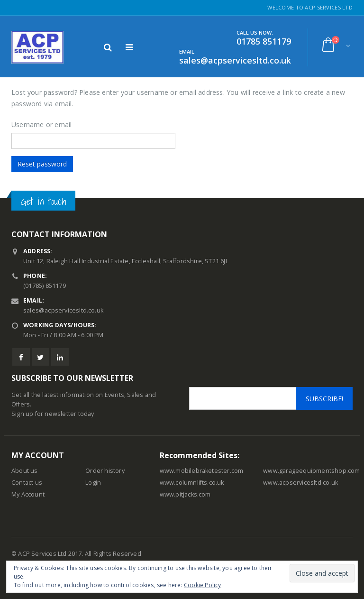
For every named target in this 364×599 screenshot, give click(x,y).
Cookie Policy (203, 585)
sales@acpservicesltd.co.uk (63, 310)
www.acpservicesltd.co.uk (300, 483)
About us (25, 471)
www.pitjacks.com (185, 494)
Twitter (41, 357)
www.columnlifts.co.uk (192, 483)
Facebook (21, 357)
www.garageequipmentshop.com (311, 471)
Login (93, 483)
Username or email (41, 124)
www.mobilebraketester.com (202, 471)
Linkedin (60, 357)
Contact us (27, 483)
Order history (105, 471)
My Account (28, 494)
